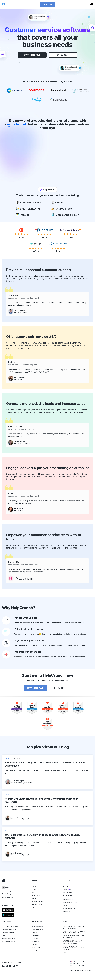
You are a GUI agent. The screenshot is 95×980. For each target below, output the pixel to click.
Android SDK (36, 948)
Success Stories (37, 927)
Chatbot (67, 889)
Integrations (66, 912)
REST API (35, 939)
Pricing (34, 889)
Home (34, 886)
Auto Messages (68, 893)
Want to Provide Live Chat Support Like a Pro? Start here (73, 927)
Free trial (48, 4)
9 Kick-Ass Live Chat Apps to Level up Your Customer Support (74, 932)
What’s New (36, 895)
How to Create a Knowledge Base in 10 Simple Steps (73, 936)
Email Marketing (68, 896)
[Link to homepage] (4, 881)
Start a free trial (32, 55)
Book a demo (63, 55)
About (34, 892)
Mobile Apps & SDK (69, 909)
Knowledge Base (70, 902)
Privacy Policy (6, 891)
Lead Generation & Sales (10, 927)
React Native (36, 951)
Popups (65, 906)
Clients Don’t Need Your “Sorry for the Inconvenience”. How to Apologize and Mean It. (73, 942)
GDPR (4, 900)
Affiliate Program (38, 904)
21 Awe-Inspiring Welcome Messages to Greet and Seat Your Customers (73, 948)
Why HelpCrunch (38, 901)
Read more (66, 952)
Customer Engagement (9, 930)
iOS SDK (35, 945)
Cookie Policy (6, 894)
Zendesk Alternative (8, 942)
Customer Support (8, 933)
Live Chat (66, 886)
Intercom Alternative (8, 939)
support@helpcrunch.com (83, 970)
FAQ (34, 907)
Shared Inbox (69, 899)
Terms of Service (8, 897)
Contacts (35, 898)
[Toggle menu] (92, 4)
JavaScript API (37, 936)
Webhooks (36, 942)
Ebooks (35, 933)
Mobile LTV (6, 936)
